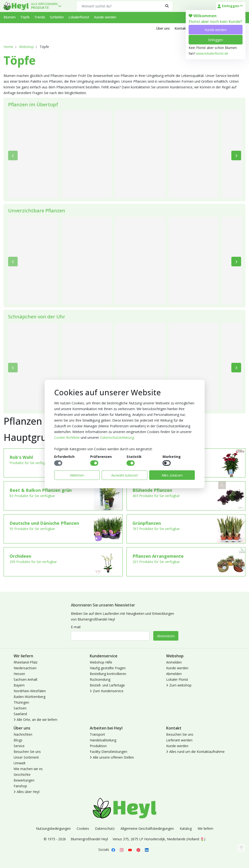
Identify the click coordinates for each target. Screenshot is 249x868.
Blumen (10, 17)
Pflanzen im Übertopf (33, 104)
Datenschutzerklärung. (117, 437)
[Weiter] (236, 155)
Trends (40, 17)
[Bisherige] (13, 155)
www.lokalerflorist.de (212, 53)
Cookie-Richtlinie (67, 437)
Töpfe (25, 17)
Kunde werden (215, 30)
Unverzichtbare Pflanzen (37, 211)
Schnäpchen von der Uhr (37, 317)
